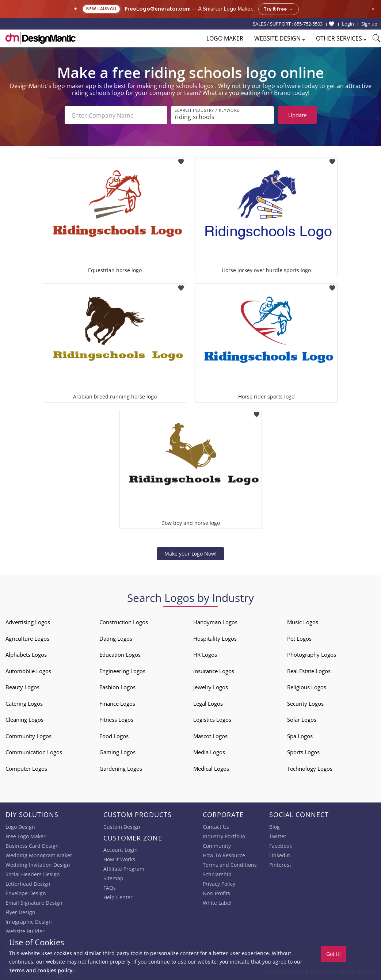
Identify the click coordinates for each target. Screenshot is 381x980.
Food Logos (114, 736)
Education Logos (120, 655)
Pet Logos (299, 638)
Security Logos (305, 703)
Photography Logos (312, 655)
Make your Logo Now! (190, 554)
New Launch (101, 9)
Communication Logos (34, 752)
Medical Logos (211, 769)
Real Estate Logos (309, 671)
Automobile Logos (28, 671)
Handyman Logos (215, 622)
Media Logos (209, 752)
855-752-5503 (308, 24)
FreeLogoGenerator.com (158, 9)
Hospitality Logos (215, 638)
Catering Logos (24, 703)
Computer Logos (26, 769)
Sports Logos (303, 752)
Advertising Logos (28, 622)
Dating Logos (116, 638)
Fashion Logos (117, 687)
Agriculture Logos (27, 638)
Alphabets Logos (26, 655)
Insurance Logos (214, 671)
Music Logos (303, 622)
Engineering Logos (122, 671)
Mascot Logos (210, 736)
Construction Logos (124, 622)
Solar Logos (302, 720)
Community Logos (28, 736)
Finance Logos (117, 703)
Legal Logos (208, 703)
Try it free (279, 9)
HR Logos (205, 655)
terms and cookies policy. (42, 970)
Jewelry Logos (211, 687)
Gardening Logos (121, 769)
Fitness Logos (116, 720)
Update (297, 115)
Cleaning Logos (24, 720)
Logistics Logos (212, 720)
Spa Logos (300, 736)
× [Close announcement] (373, 9)
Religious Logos (307, 687)
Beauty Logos (22, 687)
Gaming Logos (117, 752)
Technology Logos (310, 769)
